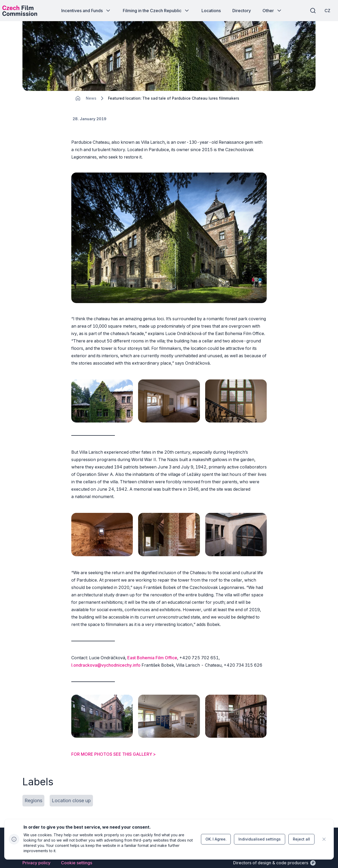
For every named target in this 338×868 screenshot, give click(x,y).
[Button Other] (272, 11)
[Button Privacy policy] (36, 852)
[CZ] (322, 11)
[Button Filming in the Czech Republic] (156, 11)
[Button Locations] (211, 11)
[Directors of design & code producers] (274, 852)
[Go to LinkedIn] (312, 835)
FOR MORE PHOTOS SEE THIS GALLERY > (114, 743)
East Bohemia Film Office (152, 655)
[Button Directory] (242, 11)
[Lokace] (91, 111)
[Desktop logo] (25, 11)
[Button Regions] (33, 790)
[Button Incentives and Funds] (86, 11)
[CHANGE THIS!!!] (78, 111)
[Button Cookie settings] (77, 852)
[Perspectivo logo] (40, 838)
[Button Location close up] (71, 790)
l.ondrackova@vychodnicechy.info (106, 662)
